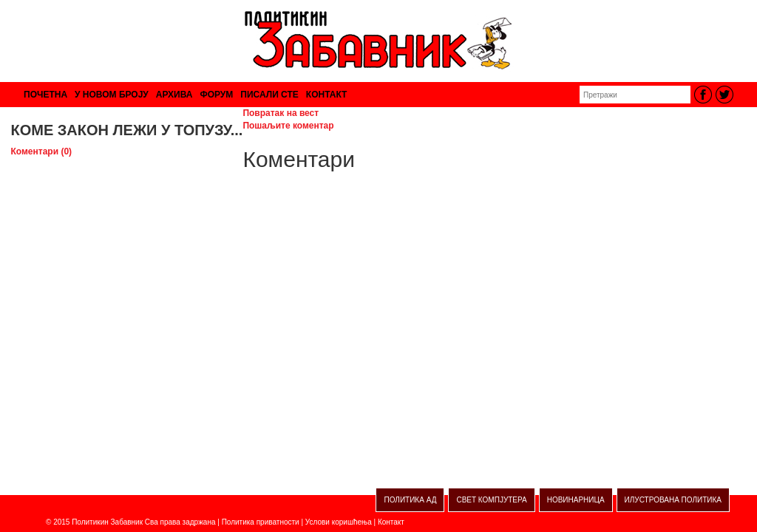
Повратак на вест (281, 113)
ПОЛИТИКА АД (410, 500)
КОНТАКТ (327, 95)
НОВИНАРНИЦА (576, 500)
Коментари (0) (42, 151)
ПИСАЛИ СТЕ (269, 95)
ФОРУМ (216, 95)
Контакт (391, 522)
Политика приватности (261, 522)
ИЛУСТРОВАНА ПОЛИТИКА (673, 500)
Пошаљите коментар (288, 126)
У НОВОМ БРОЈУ (112, 95)
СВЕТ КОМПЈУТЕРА (491, 500)
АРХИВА (174, 95)
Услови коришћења (339, 522)
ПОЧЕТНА (45, 95)
